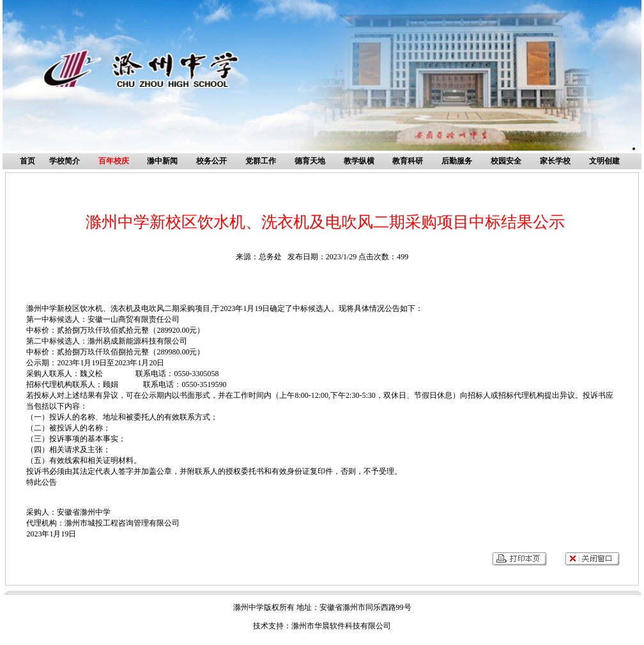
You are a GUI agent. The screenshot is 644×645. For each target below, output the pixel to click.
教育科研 (408, 161)
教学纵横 (359, 161)
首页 (27, 161)
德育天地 (310, 161)
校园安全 (506, 161)
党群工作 (261, 161)
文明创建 (604, 161)
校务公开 (211, 161)
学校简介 (65, 161)
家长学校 (555, 161)
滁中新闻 (162, 161)
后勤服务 (457, 161)
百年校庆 (114, 161)
